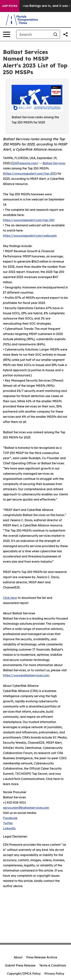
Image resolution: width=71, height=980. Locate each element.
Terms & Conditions (53, 965)
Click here (10, 598)
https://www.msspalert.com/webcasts (30, 236)
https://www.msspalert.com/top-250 (30, 173)
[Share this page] (65, 34)
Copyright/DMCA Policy (24, 974)
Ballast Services (54, 163)
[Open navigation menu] (7, 34)
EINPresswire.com (24, 163)
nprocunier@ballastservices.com (26, 808)
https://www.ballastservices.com (26, 675)
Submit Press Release (20, 965)
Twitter (8, 823)
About (18, 957)
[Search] (34, 34)
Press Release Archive (42, 957)
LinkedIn (9, 828)
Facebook (10, 818)
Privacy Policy (54, 974)
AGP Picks (10, 6)
